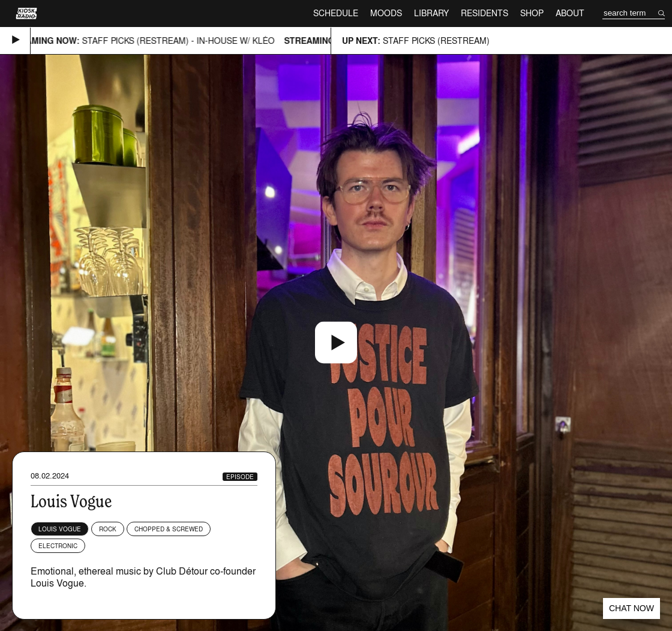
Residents (484, 13)
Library (431, 13)
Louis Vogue (60, 529)
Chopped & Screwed (169, 529)
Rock (108, 529)
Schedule (336, 13)
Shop (532, 13)
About (570, 13)
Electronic (58, 546)
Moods (386, 13)
